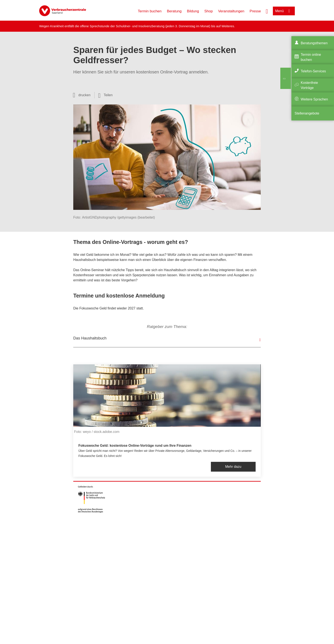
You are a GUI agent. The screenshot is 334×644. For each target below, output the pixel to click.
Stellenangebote (307, 113)
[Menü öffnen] (284, 11)
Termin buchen (150, 11)
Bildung (193, 11)
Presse (255, 11)
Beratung (174, 11)
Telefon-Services (313, 71)
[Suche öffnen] (267, 11)
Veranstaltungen (231, 11)
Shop (209, 11)
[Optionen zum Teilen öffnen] (105, 95)
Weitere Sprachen (314, 99)
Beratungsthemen (314, 43)
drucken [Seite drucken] (84, 95)
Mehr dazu (233, 467)
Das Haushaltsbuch (90, 338)
